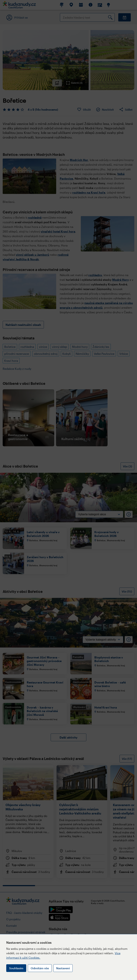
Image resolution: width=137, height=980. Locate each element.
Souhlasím (16, 968)
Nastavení (63, 968)
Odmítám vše (40, 968)
